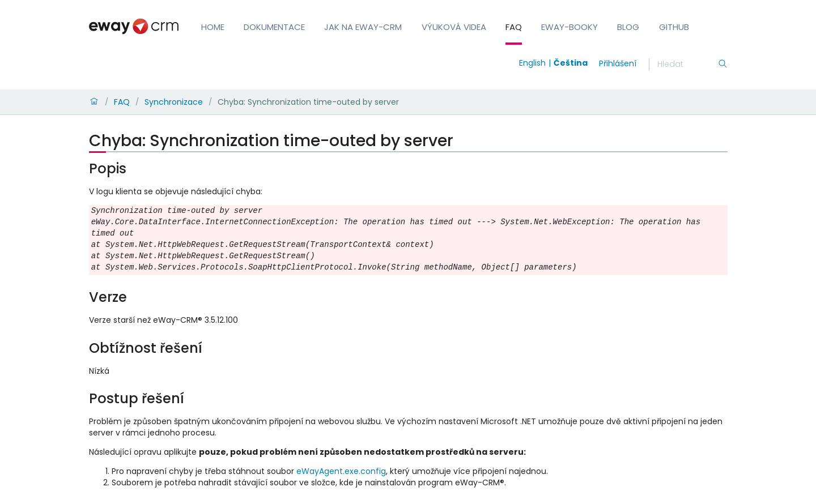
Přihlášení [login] (618, 63)
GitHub (674, 27)
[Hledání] (687, 65)
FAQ (514, 27)
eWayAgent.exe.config (341, 471)
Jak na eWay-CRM (363, 27)
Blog (628, 27)
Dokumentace (274, 27)
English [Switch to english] (532, 63)
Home (213, 27)
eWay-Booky (569, 27)
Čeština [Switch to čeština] (571, 63)
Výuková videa (454, 27)
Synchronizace (174, 102)
